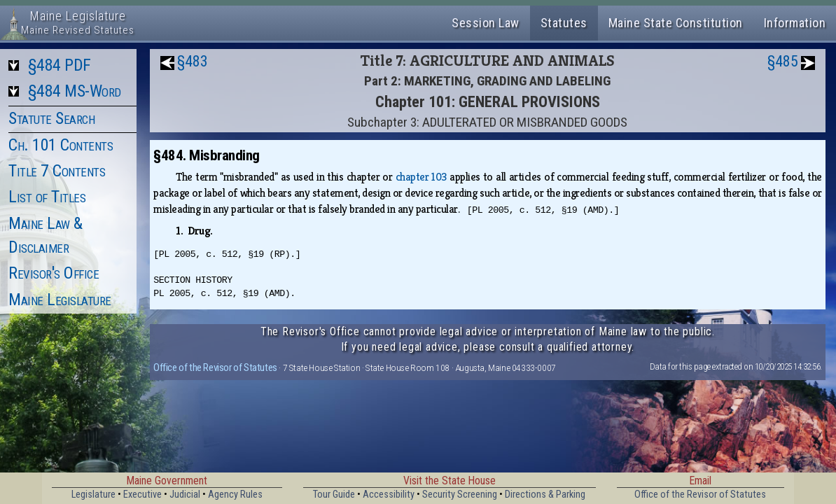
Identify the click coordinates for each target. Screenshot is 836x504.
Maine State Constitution (676, 23)
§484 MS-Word (75, 91)
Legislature (93, 495)
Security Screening (460, 495)
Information (795, 23)
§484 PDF (60, 65)
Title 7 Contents (57, 171)
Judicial (185, 495)
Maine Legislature (60, 300)
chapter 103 (421, 177)
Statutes (564, 23)
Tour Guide (334, 495)
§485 (783, 61)
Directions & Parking (545, 495)
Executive (142, 495)
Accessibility (389, 495)
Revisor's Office (54, 273)
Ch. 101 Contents (61, 145)
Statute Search (51, 118)
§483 (193, 61)
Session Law (486, 23)
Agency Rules (235, 495)
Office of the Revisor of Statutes (215, 367)
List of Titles (47, 197)
